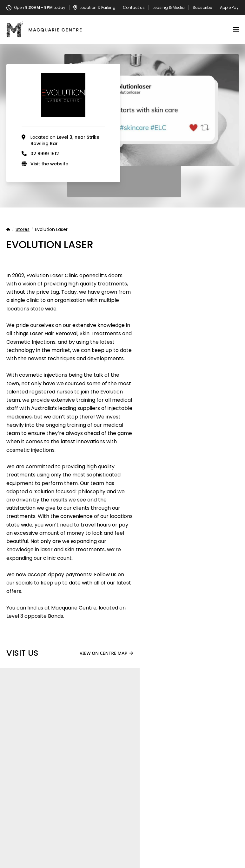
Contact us (134, 8)
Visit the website (49, 164)
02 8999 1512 (45, 154)
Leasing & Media (169, 8)
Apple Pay (229, 8)
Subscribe (202, 8)
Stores (23, 230)
